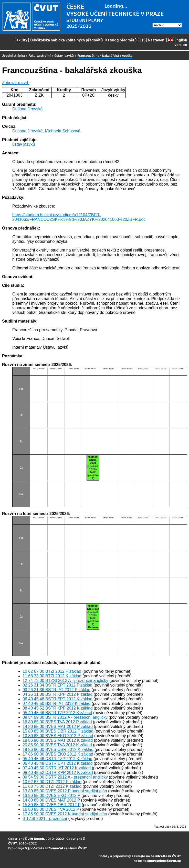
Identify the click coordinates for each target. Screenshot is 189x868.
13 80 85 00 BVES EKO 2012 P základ (58, 736)
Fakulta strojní (40, 55)
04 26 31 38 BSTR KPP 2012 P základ (57, 694)
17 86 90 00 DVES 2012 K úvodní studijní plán (65, 814)
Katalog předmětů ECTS (125, 40)
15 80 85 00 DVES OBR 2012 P (52, 805)
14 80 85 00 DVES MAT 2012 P (51, 800)
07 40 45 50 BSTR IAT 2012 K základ (56, 704)
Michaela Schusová (63, 131)
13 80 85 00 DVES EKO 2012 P (51, 796)
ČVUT (13, 843)
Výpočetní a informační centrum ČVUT (56, 848)
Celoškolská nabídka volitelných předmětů (66, 40)
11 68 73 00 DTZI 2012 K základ (52, 786)
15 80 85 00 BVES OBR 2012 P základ (58, 731)
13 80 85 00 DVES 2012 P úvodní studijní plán (65, 791)
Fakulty (21, 40)
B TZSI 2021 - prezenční (45, 819)
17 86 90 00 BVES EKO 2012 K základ (58, 754)
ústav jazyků (64, 55)
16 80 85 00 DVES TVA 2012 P (51, 809)
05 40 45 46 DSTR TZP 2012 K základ (57, 759)
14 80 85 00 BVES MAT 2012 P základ (58, 727)
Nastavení (157, 40)
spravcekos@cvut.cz (164, 860)
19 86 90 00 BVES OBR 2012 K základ (58, 750)
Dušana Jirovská (27, 109)
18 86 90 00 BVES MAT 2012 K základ (58, 740)
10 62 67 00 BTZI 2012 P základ (52, 671)
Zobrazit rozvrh (16, 83)
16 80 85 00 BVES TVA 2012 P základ (57, 722)
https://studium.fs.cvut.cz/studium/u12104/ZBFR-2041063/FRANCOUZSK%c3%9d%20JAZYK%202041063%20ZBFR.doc (79, 217)
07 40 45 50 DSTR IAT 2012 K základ (57, 768)
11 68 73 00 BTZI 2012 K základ (52, 676)
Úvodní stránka (13, 55)
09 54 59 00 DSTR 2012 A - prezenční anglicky (65, 777)
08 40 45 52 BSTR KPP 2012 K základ (58, 708)
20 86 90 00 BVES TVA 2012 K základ (57, 745)
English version (177, 42)
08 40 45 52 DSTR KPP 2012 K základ (58, 773)
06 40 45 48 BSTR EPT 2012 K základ (57, 699)
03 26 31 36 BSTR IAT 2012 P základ (56, 690)
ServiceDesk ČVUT (166, 856)
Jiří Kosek (36, 838)
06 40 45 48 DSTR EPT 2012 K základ (58, 763)
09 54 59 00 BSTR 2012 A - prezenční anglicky (65, 717)
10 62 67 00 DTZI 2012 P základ (52, 782)
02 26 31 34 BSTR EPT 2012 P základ (57, 685)
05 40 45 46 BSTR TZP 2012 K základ (57, 713)
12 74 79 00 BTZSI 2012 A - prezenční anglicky (65, 681)
